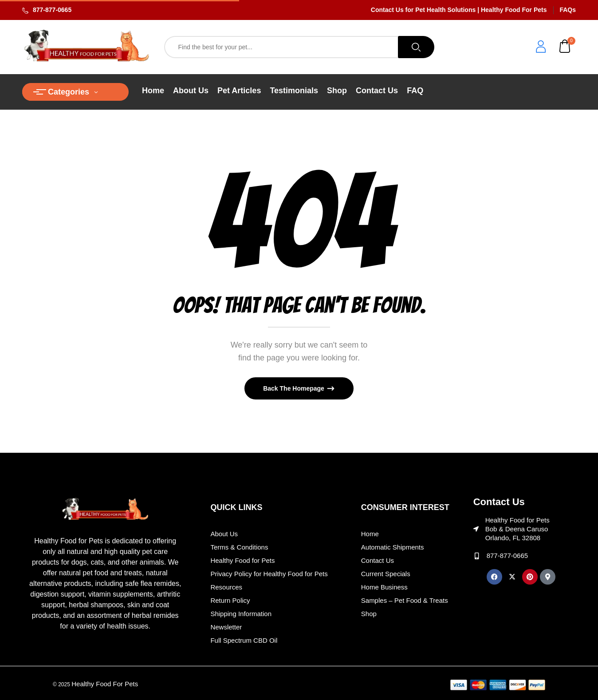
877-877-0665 (52, 10)
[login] (541, 48)
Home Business (384, 587)
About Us (224, 534)
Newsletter (226, 627)
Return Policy (230, 600)
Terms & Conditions (239, 547)
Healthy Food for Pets (242, 560)
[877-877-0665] (477, 556)
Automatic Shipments (393, 547)
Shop (369, 614)
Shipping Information (241, 614)
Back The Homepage (295, 388)
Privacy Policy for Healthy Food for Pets (269, 574)
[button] (565, 47)
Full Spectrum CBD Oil (244, 640)
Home (370, 534)
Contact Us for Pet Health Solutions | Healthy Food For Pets (459, 10)
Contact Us (378, 560)
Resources (226, 587)
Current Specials (386, 574)
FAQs (568, 10)
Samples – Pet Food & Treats (405, 600)
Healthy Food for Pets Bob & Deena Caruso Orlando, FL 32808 (517, 529)
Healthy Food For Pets (105, 684)
